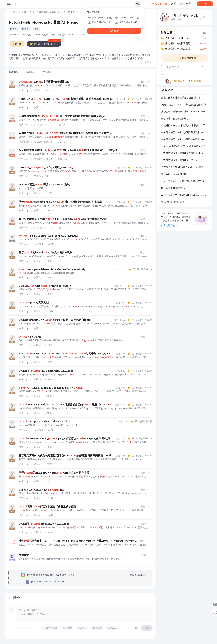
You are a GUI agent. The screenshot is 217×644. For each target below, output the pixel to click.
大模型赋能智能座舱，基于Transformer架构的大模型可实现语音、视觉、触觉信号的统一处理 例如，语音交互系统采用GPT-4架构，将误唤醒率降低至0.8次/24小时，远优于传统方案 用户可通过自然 (185, 112)
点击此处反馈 (169, 226)
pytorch (14, 29)
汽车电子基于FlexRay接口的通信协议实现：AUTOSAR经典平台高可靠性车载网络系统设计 (185, 168)
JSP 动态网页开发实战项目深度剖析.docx (182, 154)
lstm (36, 29)
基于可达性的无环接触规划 (175, 119)
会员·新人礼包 (158, 4)
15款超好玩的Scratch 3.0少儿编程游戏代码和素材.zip (185, 105)
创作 (205, 4)
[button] (148, 62)
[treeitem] (83, 578)
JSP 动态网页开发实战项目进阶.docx (180, 161)
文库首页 (13, 13)
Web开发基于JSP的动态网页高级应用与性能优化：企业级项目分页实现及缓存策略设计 (185, 133)
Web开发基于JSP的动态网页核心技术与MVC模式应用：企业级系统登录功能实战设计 (185, 140)
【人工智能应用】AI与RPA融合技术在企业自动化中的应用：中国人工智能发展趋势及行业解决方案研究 (185, 181)
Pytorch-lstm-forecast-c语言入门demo (44, 23)
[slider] (24, 628)
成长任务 (185, 3)
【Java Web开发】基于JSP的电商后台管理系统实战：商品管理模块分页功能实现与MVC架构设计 (185, 147)
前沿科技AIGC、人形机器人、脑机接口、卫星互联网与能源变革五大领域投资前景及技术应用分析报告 (185, 126)
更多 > (206, 33)
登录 (138, 4)
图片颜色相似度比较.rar (173, 188)
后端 (24, 13)
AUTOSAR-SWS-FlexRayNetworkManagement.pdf (185, 195)
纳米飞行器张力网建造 (173, 202)
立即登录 (114, 31)
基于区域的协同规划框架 (174, 174)
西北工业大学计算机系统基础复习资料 (181, 98)
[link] (13, 12)
